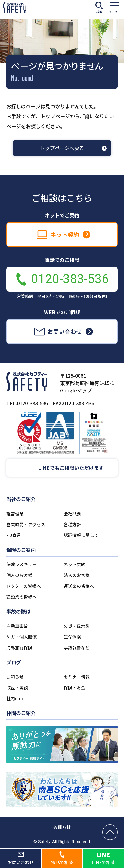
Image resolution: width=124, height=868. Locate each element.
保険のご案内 (21, 550)
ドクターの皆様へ (24, 586)
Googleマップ (76, 390)
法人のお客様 (77, 575)
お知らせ (15, 677)
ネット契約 (75, 564)
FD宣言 (14, 535)
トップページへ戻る (62, 148)
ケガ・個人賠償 (21, 637)
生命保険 (72, 637)
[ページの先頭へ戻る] (110, 832)
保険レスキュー (21, 564)
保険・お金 (75, 688)
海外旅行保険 (19, 648)
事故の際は (18, 611)
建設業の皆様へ (21, 597)
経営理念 (15, 514)
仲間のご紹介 (21, 713)
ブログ (14, 662)
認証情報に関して (81, 535)
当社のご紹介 (21, 499)
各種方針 (72, 525)
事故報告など (77, 648)
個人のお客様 (19, 575)
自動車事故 (17, 626)
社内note (15, 699)
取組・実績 (17, 688)
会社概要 (72, 514)
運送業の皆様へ (79, 586)
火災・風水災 (77, 626)
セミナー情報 (77, 677)
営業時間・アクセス (26, 525)
